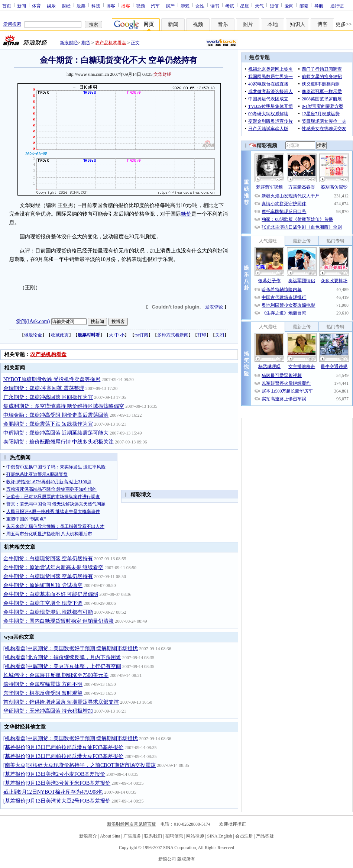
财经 (66, 6)
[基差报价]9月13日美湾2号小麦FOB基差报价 (54, 774)
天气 (259, 6)
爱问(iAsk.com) (33, 321)
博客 (111, 6)
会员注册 (244, 836)
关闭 (220, 335)
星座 (244, 6)
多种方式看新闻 (173, 335)
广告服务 (132, 836)
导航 (319, 6)
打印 (202, 335)
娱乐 (51, 6)
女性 (200, 6)
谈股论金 (33, 335)
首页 (7, 6)
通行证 (337, 6)
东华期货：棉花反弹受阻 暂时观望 (43, 693)
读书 (215, 6)
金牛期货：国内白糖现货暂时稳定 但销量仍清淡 (59, 621)
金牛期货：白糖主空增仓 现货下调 (43, 603)
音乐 (223, 24)
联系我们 (153, 836)
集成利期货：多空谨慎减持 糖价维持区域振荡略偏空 (64, 406)
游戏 (185, 6)
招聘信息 (174, 836)
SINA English (219, 836)
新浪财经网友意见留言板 (132, 824)
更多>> (344, 24)
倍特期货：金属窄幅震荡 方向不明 (43, 684)
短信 (274, 6)
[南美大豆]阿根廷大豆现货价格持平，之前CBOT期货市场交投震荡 (80, 765)
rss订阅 (141, 335)
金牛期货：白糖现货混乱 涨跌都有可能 (48, 612)
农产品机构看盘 (111, 43)
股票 (81, 6)
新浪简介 (88, 836)
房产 (170, 6)
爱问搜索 (12, 24)
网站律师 (195, 836)
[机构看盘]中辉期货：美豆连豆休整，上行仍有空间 (62, 666)
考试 (230, 6)
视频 (140, 6)
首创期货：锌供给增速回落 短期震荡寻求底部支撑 (61, 702)
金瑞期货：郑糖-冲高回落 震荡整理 (44, 388)
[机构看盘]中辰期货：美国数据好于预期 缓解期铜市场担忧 (71, 648)
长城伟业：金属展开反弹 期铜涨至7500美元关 (56, 675)
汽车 (155, 6)
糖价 (186, 214)
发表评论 (214, 307)
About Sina (110, 836)
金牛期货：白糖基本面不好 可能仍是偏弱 (51, 594)
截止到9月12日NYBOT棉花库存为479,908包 (53, 792)
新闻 (22, 6)
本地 (273, 24)
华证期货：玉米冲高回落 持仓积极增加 (48, 711)
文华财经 (162, 74)
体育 (36, 6)
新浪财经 (69, 43)
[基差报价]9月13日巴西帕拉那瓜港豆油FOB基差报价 (64, 747)
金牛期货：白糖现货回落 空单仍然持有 (48, 559)
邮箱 (304, 6)
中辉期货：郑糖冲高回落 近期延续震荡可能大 (56, 433)
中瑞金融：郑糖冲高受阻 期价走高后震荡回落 (56, 415)
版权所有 (186, 859)
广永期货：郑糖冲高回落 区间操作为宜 (48, 397)
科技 (96, 6)
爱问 (289, 6)
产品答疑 (265, 836)
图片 (248, 24)
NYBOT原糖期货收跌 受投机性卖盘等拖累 (52, 379)
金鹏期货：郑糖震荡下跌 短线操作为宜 (48, 424)
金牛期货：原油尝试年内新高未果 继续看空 (54, 567)
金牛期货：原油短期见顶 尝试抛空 (43, 585)
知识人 (298, 24)
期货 (86, 43)
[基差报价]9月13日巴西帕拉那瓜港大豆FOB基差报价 (64, 756)
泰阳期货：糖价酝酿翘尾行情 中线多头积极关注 (59, 442)
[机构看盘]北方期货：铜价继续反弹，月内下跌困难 (62, 657)
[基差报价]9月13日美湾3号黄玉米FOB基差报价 (57, 783)
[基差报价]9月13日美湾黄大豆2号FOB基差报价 (57, 801)
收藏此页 (60, 335)
